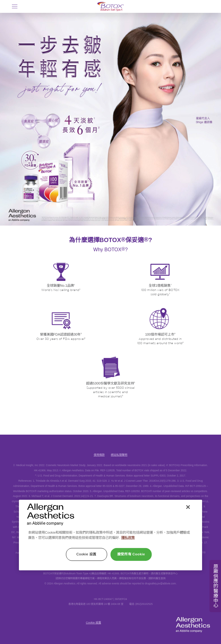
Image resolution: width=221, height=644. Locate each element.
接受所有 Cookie (131, 554)
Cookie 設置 (94, 622)
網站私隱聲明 (119, 455)
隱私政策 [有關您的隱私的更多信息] (128, 538)
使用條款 (99, 455)
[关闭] (188, 507)
